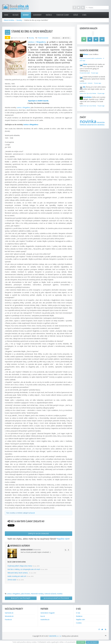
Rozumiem (81, 642)
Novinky (26, 15)
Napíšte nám (63, 539)
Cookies (79, 623)
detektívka (101, 125)
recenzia (101, 122)
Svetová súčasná (50, 594)
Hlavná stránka (9, 20)
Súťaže (76, 15)
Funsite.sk (8, 619)
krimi (95, 125)
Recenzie (16, 15)
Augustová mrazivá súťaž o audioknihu (91, 58)
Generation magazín (48, 613)
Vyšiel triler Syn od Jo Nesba (88, 93)
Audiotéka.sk (45, 619)
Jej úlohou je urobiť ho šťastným (56, 598)
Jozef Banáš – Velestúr (86, 83)
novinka (60, 594)
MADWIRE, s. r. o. (55, 636)
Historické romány (37, 594)
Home (6, 15)
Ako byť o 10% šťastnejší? (21, 598)
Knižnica (49, 15)
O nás (84, 15)
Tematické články (63, 15)
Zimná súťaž (12, 580)
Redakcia (79, 616)
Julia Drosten (26, 594)
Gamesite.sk (9, 613)
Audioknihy (37, 15)
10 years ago (95, 73)
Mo (84, 87)
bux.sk (33, 513)
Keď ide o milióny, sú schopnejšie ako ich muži (24, 569)
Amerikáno (87, 97)
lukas (85, 64)
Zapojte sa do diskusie (38, 534)
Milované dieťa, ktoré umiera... (18, 573)
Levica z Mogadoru (37, 42)
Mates (86, 54)
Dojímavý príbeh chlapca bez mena (20, 566)
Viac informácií (92, 642)
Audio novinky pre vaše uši (17, 576)
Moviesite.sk (9, 616)
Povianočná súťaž (85, 73)
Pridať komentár (43, 38)
